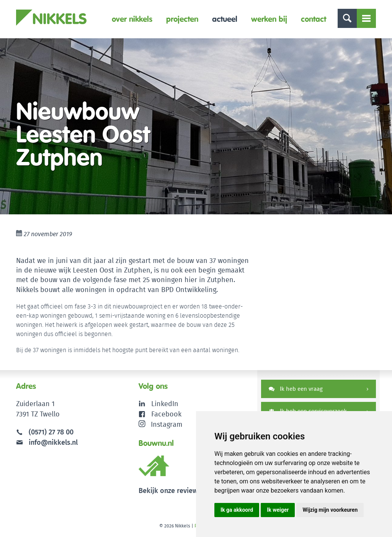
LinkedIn (165, 404)
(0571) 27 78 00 (51, 432)
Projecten (182, 19)
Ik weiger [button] (278, 510)
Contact (314, 19)
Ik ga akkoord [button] (237, 510)
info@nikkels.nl (47, 442)
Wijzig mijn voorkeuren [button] (330, 510)
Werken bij (269, 19)
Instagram (161, 424)
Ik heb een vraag (296, 389)
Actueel (225, 19)
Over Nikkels (132, 19)
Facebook (166, 414)
